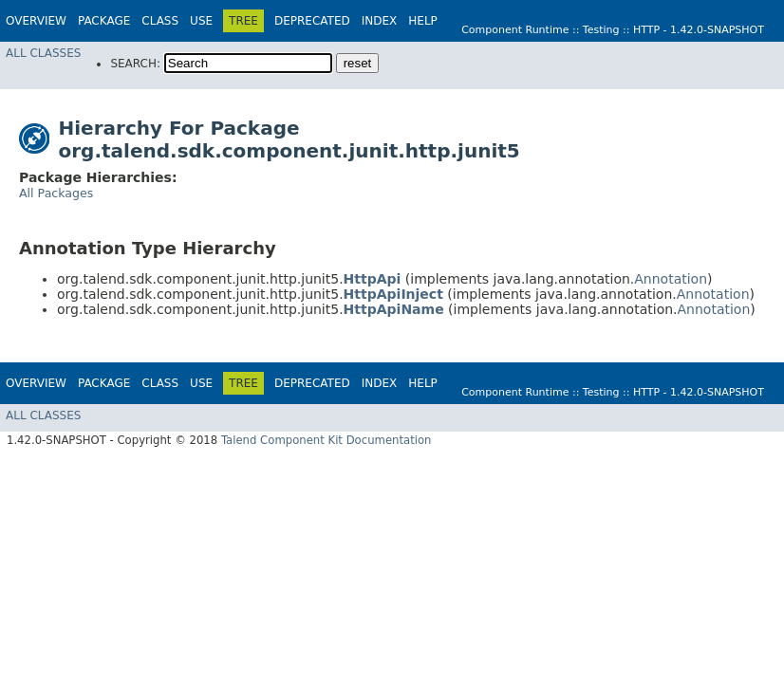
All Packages (56, 193)
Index (380, 21)
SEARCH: (135, 64)
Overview (36, 21)
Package (104, 21)
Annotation (671, 279)
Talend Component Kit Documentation (327, 440)
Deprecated (312, 21)
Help (423, 21)
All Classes (43, 53)
